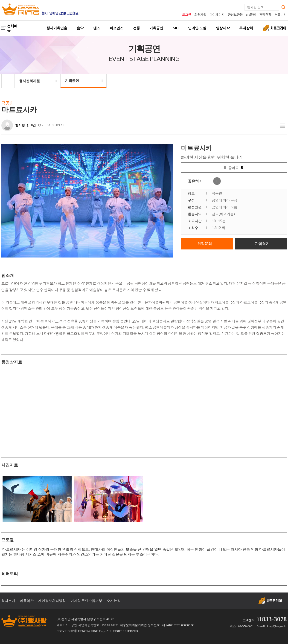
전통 (137, 28)
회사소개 (8, 601)
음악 (80, 28)
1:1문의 (251, 15)
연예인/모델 (197, 28)
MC (176, 28)
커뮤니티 (280, 15)
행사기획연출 (57, 28)
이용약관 (27, 601)
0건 (32, 125)
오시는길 (114, 601)
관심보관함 (235, 15)
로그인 (187, 15)
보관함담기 (260, 244)
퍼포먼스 (116, 28)
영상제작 (223, 28)
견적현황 (265, 15)
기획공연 (156, 28)
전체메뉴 (9, 28)
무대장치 (246, 28)
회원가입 (200, 15)
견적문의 (205, 244)
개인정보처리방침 (52, 601)
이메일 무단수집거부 (86, 601)
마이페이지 (217, 15)
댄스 (97, 28)
